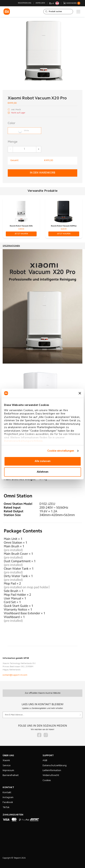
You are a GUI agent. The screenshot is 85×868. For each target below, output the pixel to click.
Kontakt (7, 793)
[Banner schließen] (80, 393)
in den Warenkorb (43, 173)
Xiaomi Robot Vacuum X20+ (21, 226)
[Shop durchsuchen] (58, 12)
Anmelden (40, 3)
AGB (45, 761)
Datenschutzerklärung (55, 766)
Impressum (8, 771)
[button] (21, 234)
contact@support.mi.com (15, 675)
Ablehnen (43, 472)
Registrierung (25, 3)
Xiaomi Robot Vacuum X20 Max (64, 226)
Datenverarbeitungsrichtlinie (23, 441)
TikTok (6, 808)
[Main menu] (78, 12)
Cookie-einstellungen (61, 451)
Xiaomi (6, 761)
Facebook (8, 802)
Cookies (47, 781)
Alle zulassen (43, 461)
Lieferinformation (52, 771)
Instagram (8, 798)
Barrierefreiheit (11, 775)
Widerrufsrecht (51, 775)
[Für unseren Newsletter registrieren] (42, 715)
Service (7, 766)
